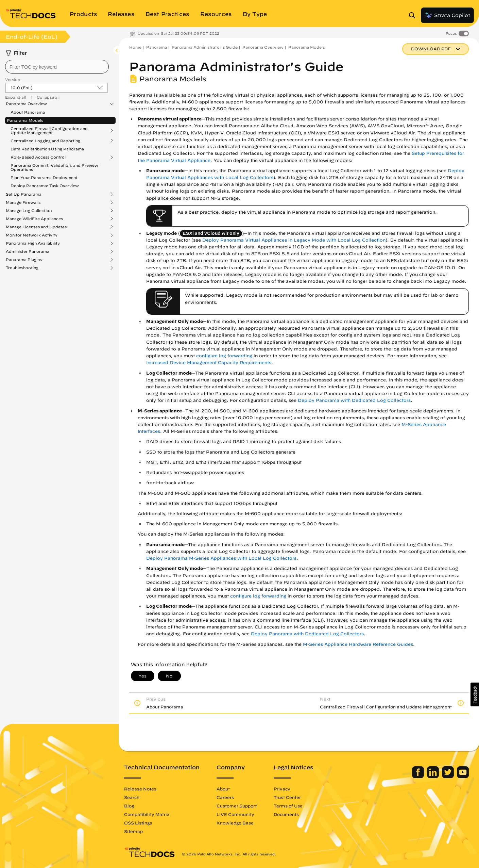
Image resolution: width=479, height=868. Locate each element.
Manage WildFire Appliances (34, 219)
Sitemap (133, 831)
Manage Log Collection (29, 211)
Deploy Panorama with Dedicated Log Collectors (354, 400)
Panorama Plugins (24, 260)
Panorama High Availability (33, 243)
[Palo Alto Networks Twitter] (449, 776)
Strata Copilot (447, 15)
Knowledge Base (235, 823)
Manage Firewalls (23, 202)
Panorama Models (25, 120)
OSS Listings (138, 823)
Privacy (282, 789)
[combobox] (57, 67)
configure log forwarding (224, 356)
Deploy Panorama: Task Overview (45, 186)
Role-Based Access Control (38, 157)
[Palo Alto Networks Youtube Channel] (463, 776)
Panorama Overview (26, 104)
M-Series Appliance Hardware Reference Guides (358, 644)
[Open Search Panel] (414, 15)
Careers (225, 797)
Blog (129, 806)
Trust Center (287, 797)
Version (13, 79)
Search (132, 797)
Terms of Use (288, 806)
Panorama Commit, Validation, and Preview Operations (54, 167)
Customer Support (237, 806)
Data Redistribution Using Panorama (47, 149)
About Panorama (28, 112)
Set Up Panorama (24, 194)
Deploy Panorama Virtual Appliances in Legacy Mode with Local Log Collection (294, 240)
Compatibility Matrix (147, 814)
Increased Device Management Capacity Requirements (209, 363)
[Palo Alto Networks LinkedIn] (434, 776)
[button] (475, 694)
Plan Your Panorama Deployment (44, 177)
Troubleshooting (22, 268)
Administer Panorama (28, 251)
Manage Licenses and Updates (36, 227)
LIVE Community (235, 814)
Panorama (157, 47)
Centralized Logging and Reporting (45, 141)
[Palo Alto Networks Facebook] (419, 776)
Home (135, 47)
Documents (286, 814)
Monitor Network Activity (32, 235)
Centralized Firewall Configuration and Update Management (49, 131)
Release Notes (140, 789)
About (223, 789)
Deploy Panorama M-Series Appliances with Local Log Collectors (221, 558)
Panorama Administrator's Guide (205, 47)
